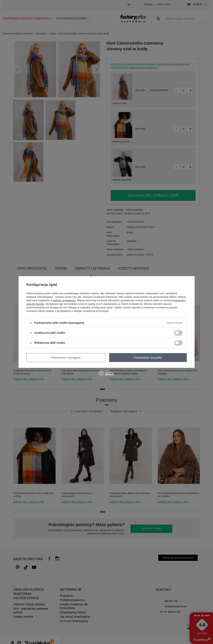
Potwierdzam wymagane (66, 358)
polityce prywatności (64, 300)
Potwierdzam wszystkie (148, 358)
